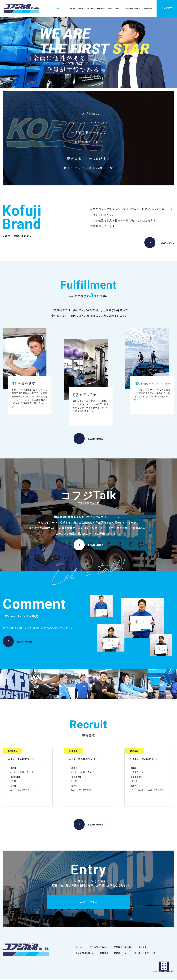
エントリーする (88, 903)
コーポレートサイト (145, 954)
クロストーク (117, 9)
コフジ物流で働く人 (134, 9)
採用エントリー (121, 954)
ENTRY (167, 8)
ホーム (64, 9)
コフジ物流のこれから (80, 9)
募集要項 (149, 9)
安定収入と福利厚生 (100, 9)
